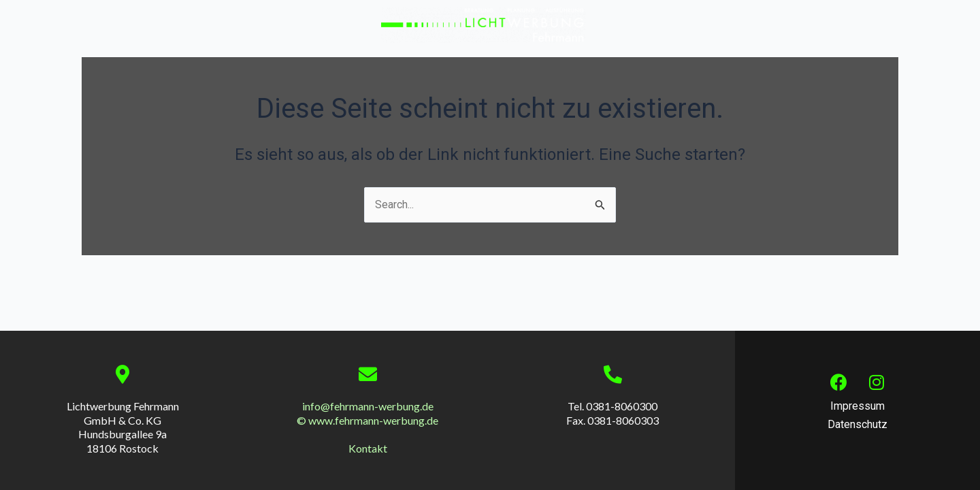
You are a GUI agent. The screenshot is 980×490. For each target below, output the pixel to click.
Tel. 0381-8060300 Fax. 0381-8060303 (612, 413)
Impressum (857, 406)
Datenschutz (857, 424)
